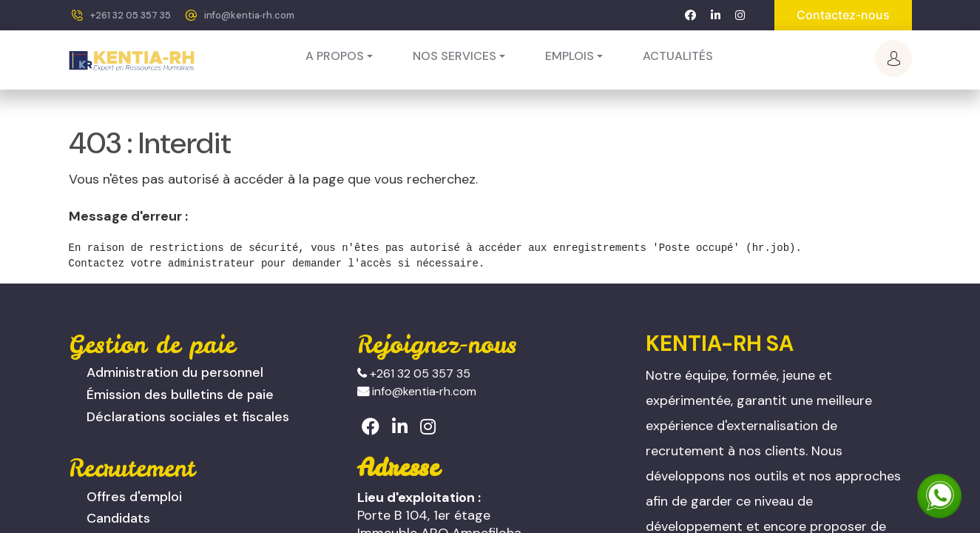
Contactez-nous (843, 15)
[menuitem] (678, 56)
